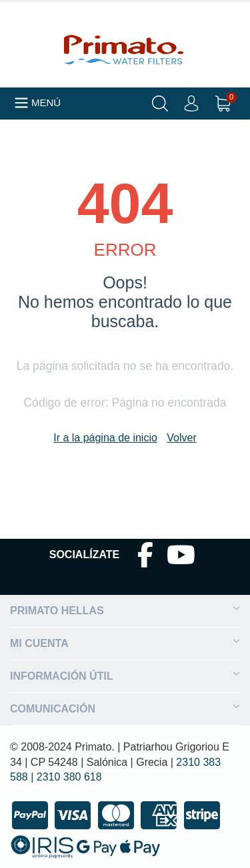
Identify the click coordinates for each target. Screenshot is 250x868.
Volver (181, 438)
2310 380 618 (69, 777)
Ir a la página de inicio (105, 438)
